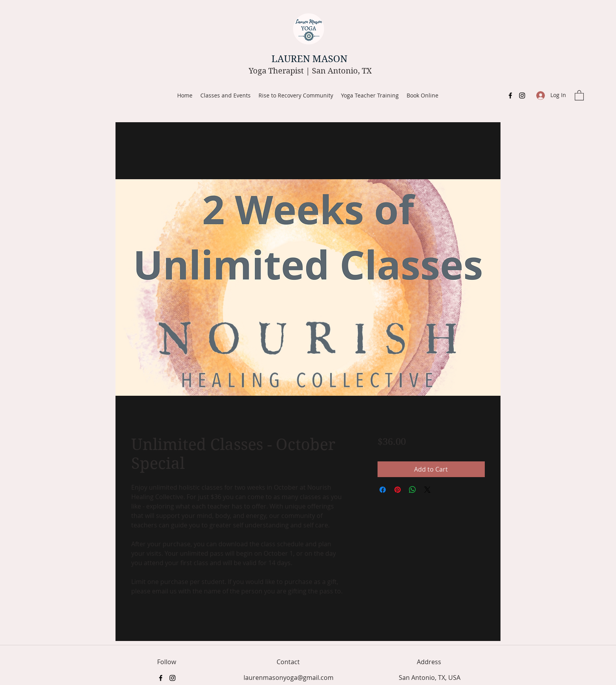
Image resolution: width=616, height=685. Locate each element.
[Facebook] (510, 95)
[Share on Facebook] (383, 490)
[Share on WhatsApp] (412, 490)
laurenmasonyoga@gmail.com (289, 678)
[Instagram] (522, 95)
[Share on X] (427, 490)
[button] (579, 95)
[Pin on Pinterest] (398, 490)
